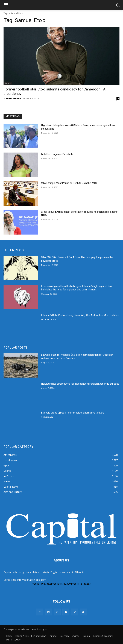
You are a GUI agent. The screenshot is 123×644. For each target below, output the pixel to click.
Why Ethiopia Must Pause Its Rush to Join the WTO (69, 183)
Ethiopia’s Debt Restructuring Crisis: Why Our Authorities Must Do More (80, 315)
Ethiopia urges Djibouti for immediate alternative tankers (73, 413)
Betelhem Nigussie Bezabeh (57, 154)
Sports (8, 83)
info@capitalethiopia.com (32, 580)
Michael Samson (12, 98)
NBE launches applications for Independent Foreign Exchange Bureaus (80, 384)
